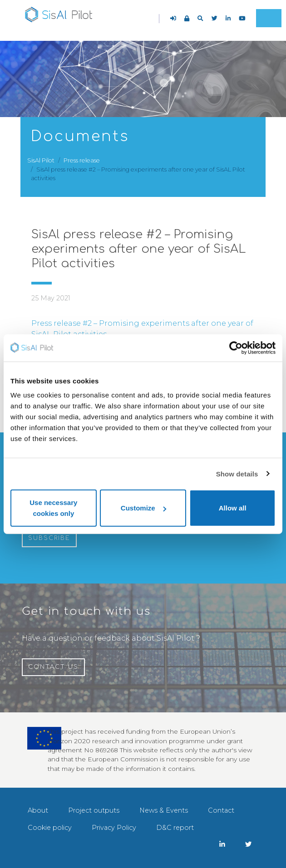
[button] (200, 18)
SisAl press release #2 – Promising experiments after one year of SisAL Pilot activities (138, 249)
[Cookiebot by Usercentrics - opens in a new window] (236, 348)
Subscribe (49, 538)
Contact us (53, 667)
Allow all (233, 508)
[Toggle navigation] (269, 18)
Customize (143, 508)
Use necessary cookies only (53, 508)
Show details (237, 473)
